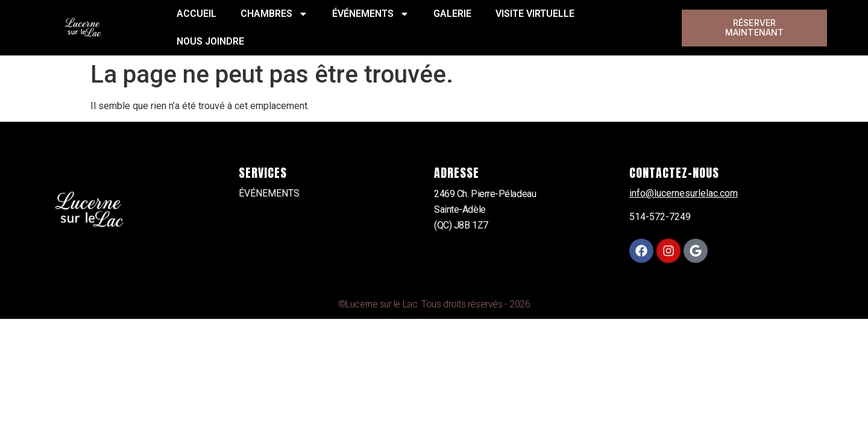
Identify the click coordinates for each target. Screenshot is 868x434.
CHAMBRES (274, 14)
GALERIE (452, 14)
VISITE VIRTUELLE (535, 14)
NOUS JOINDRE (210, 41)
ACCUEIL (197, 14)
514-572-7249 (660, 217)
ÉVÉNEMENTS (371, 14)
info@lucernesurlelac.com (684, 193)
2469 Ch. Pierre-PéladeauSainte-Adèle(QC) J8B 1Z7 (485, 209)
